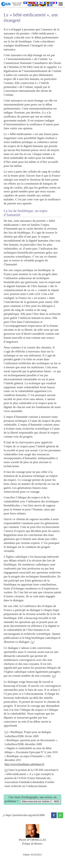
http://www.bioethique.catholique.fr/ (25, 764)
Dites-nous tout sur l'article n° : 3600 (41, 801)
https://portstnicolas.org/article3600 (24, 815)
